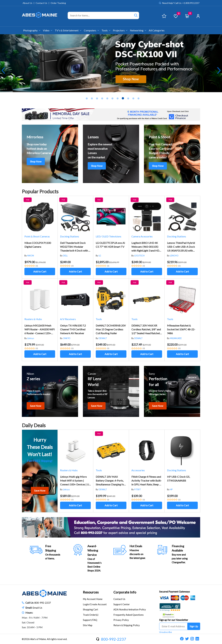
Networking (138, 30)
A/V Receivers (68, 319)
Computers (91, 30)
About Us (27, 3)
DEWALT (103, 338)
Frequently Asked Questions (129, 615)
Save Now (36, 406)
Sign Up (194, 626)
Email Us (37, 608)
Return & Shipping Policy (127, 625)
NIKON (31, 256)
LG (100, 256)
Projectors (120, 30)
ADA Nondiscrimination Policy (130, 609)
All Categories (157, 30)
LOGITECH (139, 256)
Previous (3, 70)
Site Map (88, 625)
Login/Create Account (95, 604)
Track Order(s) (91, 615)
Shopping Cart (91, 609)
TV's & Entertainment (68, 30)
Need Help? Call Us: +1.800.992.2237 (181, 3)
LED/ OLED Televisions (109, 236)
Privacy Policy (121, 620)
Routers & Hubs (33, 319)
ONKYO (67, 338)
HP (171, 489)
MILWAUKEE (176, 338)
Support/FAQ (90, 620)
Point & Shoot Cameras (37, 236)
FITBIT (138, 489)
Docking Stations (70, 236)
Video (48, 30)
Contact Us (41, 3)
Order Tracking (58, 3)
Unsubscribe (166, 632)
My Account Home (93, 599)
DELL (65, 256)
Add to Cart (40, 271)
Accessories (138, 470)
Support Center (122, 604)
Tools (106, 30)
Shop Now (36, 161)
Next (219, 70)
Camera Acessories (142, 236)
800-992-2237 (43, 603)
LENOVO (174, 256)
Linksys (31, 338)
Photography (32, 30)
